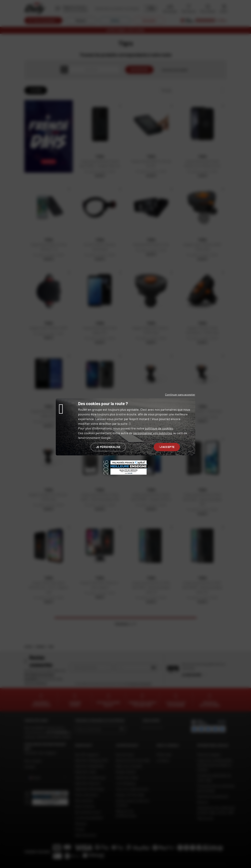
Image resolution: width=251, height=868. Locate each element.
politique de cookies (159, 428)
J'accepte (167, 447)
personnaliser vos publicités (153, 433)
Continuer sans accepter (180, 394)
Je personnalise (108, 447)
